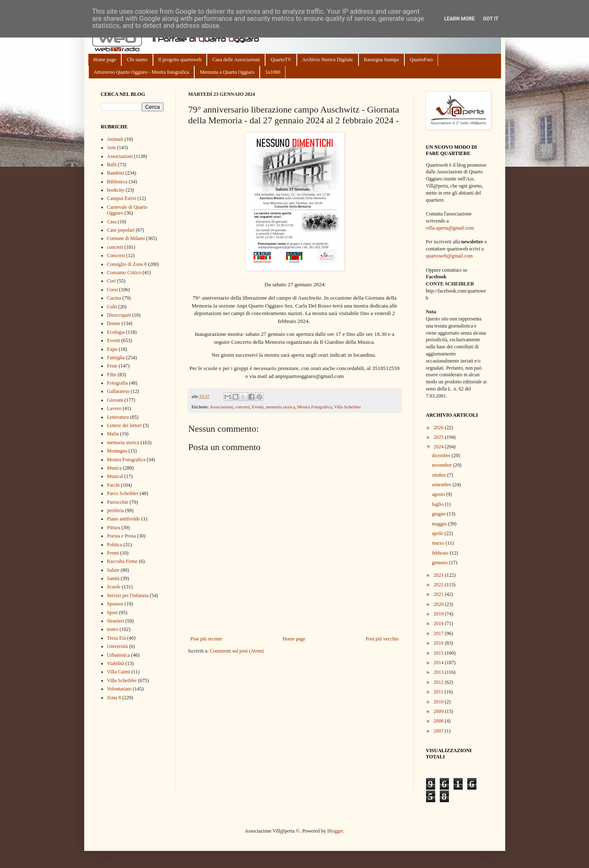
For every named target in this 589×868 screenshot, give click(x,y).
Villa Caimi (119, 672)
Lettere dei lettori (124, 425)
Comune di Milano (126, 238)
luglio (438, 504)
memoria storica (281, 407)
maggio (440, 524)
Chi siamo (137, 60)
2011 (439, 692)
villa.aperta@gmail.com (450, 228)
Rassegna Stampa (381, 60)
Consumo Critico (124, 273)
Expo (112, 349)
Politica (115, 545)
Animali (115, 139)
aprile (438, 533)
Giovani (115, 400)
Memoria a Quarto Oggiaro (227, 72)
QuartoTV (281, 60)
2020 (439, 604)
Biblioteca (117, 182)
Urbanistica (119, 655)
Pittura (114, 528)
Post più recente (207, 639)
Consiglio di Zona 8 (127, 264)
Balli (112, 165)
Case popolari (121, 230)
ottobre (440, 475)
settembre (442, 485)
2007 (439, 731)
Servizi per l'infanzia (128, 595)
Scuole (114, 587)
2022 (439, 585)
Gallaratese (118, 391)
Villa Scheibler (348, 407)
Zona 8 (114, 698)
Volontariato (119, 689)
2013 (439, 672)
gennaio (440, 563)
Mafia (113, 434)
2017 (439, 633)
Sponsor (115, 604)
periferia (116, 510)
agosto (439, 494)
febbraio (441, 553)
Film (112, 375)
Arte (112, 148)
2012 (439, 682)
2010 (439, 702)
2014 (439, 663)
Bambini (116, 173)
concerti (242, 407)
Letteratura (118, 417)
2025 (439, 437)
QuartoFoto (421, 60)
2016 (439, 643)
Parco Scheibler (123, 493)
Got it (491, 19)
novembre (442, 465)
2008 (439, 721)
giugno (439, 514)
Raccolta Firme (123, 561)
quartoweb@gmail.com (450, 256)
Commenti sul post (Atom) (237, 651)
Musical (115, 476)
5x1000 (273, 72)
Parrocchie (118, 502)
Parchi (114, 485)
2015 (439, 653)
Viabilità (116, 663)
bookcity (116, 190)
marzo (439, 543)
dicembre (442, 455)
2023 (439, 575)
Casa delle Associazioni (236, 60)
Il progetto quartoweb (180, 60)
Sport (113, 613)
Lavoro (114, 408)
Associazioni (221, 407)
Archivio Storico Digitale (328, 60)
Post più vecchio (382, 639)
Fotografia (118, 383)
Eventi (258, 407)
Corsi (113, 290)
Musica (114, 468)
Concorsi (116, 255)
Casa (112, 222)
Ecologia (116, 332)
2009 (439, 711)
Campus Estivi (122, 198)
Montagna (117, 451)
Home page (105, 60)
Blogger (335, 831)
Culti (112, 307)
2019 (439, 614)
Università (118, 646)
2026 (439, 428)
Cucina (114, 298)
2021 (439, 594)
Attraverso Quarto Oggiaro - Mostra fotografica (142, 72)
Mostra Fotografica (315, 407)
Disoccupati (119, 315)
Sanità (113, 578)
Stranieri (116, 621)
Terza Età (117, 638)
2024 (439, 447)
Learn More (459, 19)
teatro (113, 629)
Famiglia (116, 358)
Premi (113, 553)
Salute (113, 570)
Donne (114, 323)
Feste (112, 366)
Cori (112, 281)
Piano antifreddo (124, 519)
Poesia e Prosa (122, 536)
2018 (439, 623)
